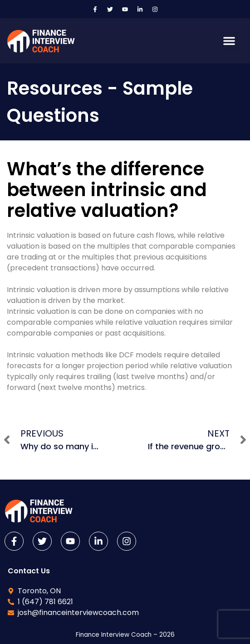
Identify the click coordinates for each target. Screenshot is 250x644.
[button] (229, 41)
